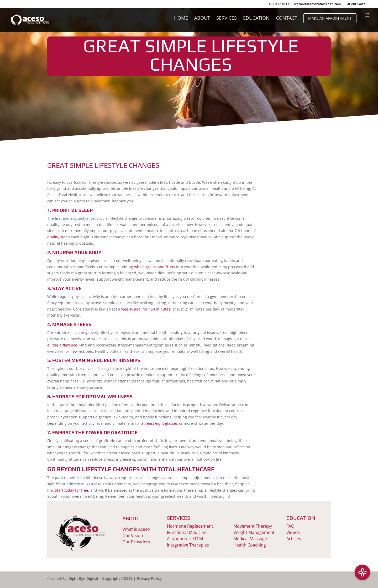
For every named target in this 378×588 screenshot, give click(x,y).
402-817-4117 (279, 4)
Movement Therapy (253, 526)
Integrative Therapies (188, 545)
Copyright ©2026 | (119, 578)
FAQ (290, 526)
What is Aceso (136, 529)
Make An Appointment (330, 18)
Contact (287, 19)
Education (256, 19)
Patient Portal (356, 4)
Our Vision (133, 535)
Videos (293, 532)
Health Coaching (250, 545)
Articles (294, 539)
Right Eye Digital (83, 578)
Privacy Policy (149, 578)
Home (181, 19)
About (202, 19)
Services (227, 19)
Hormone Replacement (190, 526)
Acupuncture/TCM (185, 539)
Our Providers (136, 542)
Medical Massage (250, 539)
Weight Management (254, 532)
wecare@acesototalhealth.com (317, 4)
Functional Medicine (187, 532)
